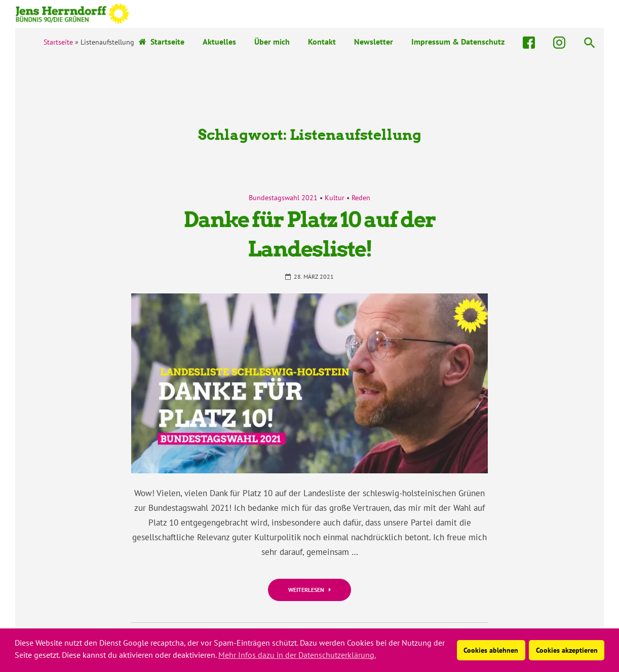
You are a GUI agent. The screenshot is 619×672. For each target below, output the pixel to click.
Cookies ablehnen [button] (491, 650)
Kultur (335, 198)
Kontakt (322, 42)
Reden (361, 198)
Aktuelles (219, 42)
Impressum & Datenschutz (458, 42)
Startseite (162, 42)
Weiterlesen (309, 590)
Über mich (272, 42)
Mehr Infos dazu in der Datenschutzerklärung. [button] (297, 655)
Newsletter (374, 42)
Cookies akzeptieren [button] (567, 650)
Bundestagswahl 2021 (283, 198)
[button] (590, 42)
